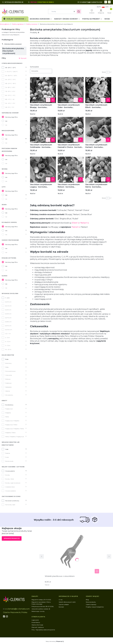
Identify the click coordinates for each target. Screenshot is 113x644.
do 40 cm (8, 306)
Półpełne (8, 413)
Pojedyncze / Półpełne (12, 421)
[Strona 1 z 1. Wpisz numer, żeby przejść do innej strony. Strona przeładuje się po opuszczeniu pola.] (108, 72)
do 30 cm (8, 302)
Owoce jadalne (10, 471)
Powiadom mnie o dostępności (53, 100)
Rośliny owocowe (32, 24)
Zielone (8, 391)
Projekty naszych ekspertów (95, 607)
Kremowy (8, 363)
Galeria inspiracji (91, 604)
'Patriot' (75, 227)
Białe (7, 359)
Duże (7, 457)
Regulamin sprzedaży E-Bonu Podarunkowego (41, 603)
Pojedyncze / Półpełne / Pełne (15, 429)
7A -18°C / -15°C (10, 87)
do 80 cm (8, 322)
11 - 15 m (8, 345)
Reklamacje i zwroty (38, 611)
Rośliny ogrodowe (18, 24)
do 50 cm (8, 310)
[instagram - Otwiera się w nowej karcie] (110, 2)
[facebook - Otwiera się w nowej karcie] (106, 2)
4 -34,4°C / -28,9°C (11, 72)
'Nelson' (84, 223)
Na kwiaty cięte (10, 505)
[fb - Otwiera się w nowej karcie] (4, 616)
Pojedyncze (9, 409)
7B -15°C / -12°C (10, 91)
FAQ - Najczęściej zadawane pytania (43, 630)
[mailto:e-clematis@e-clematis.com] (90, 2)
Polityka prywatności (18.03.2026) (43, 606)
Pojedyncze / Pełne (11, 425)
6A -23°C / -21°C (10, 79)
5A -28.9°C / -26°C (11, 75)
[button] (79, 11)
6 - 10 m (8, 342)
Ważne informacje (37, 625)
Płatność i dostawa (38, 627)
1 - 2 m (7, 298)
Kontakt (61, 607)
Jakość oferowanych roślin (67, 602)
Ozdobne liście (10, 487)
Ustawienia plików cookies (40, 609)
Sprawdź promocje (12, 538)
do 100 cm (9, 330)
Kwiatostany (9, 405)
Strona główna (5, 24)
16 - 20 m (8, 349)
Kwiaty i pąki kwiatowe (13, 483)
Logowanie (35, 620)
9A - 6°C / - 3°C (10, 103)
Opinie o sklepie (64, 604)
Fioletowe (8, 383)
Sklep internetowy (54, 641)
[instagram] (7, 616)
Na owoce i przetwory (12, 501)
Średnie (8, 453)
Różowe (8, 379)
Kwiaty (8, 475)
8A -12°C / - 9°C (10, 95)
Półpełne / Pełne (10, 433)
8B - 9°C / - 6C (10, 99)
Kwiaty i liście (10, 479)
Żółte (7, 367)
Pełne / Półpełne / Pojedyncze (15, 437)
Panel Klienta (36, 622)
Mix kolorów (9, 395)
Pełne (7, 417)
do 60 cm (8, 314)
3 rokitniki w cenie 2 (46, 2)
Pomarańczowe (10, 371)
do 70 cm (8, 318)
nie (6, 125)
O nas (61, 600)
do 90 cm (8, 326)
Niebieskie (8, 387)
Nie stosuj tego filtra (11, 117)
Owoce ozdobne (10, 491)
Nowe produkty (91, 602)
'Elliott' (75, 223)
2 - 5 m (8, 338)
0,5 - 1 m (8, 334)
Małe (7, 449)
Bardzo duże (9, 461)
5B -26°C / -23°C (11, 68)
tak (6, 121)
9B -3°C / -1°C (10, 107)
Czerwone (9, 375)
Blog (87, 600)
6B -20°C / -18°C (11, 83)
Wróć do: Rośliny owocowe (12, 44)
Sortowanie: (35, 67)
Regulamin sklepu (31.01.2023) (41, 600)
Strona (104, 72)
